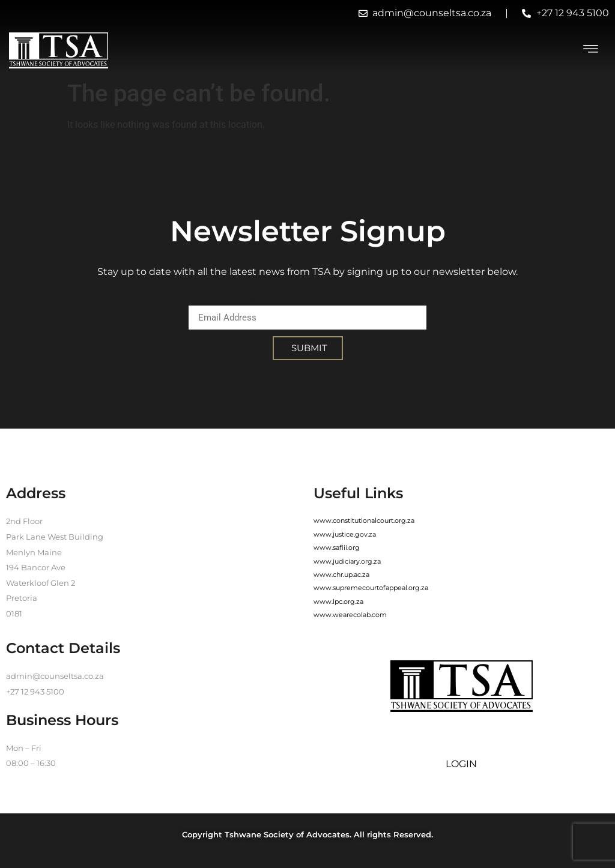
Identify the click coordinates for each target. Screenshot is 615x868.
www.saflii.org (337, 547)
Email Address (223, 298)
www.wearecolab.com (350, 615)
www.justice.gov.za (345, 534)
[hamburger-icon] (591, 50)
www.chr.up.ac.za (341, 574)
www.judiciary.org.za (347, 561)
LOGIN (461, 764)
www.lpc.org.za (338, 601)
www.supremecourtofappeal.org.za (371, 588)
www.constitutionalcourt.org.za (364, 520)
